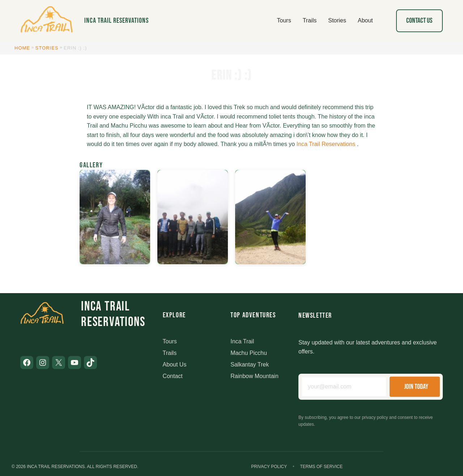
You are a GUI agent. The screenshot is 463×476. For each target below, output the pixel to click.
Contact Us (419, 21)
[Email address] (344, 387)
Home (22, 48)
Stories (47, 48)
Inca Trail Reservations (116, 21)
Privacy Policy (269, 467)
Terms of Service (321, 467)
